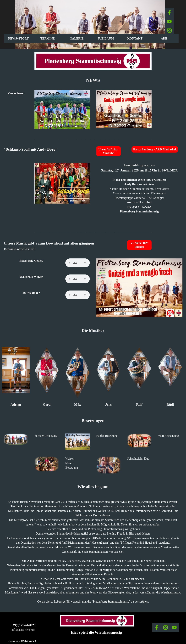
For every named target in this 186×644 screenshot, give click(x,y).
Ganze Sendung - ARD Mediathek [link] (155, 149)
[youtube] (169, 21)
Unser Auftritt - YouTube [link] (108, 151)
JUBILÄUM (106, 38)
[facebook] (169, 13)
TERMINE (47, 38)
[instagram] (169, 30)
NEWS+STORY (19, 38)
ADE (164, 38)
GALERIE (77, 38)
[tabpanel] (93, 80)
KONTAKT (135, 38)
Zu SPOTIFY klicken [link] (139, 245)
